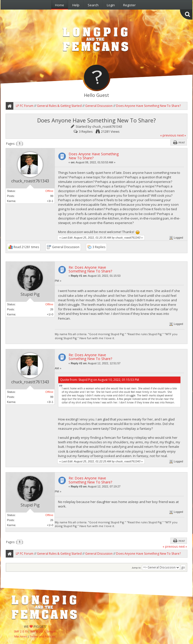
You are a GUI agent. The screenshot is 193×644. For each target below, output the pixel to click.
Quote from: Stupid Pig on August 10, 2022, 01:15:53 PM (100, 380)
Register (129, 5)
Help (76, 5)
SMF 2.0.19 (21, 631)
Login (111, 5)
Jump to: (136, 568)
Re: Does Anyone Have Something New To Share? (90, 269)
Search (93, 5)
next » (181, 135)
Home (60, 5)
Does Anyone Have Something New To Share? (94, 156)
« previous (168, 135)
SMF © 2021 (37, 631)
